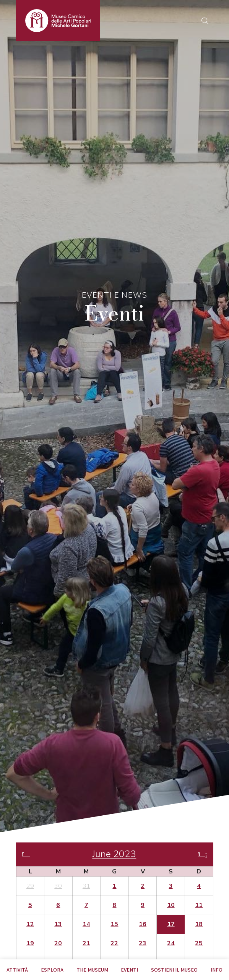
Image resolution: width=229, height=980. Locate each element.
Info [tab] (217, 970)
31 (86, 886)
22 (114, 943)
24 (171, 943)
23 (143, 943)
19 (30, 943)
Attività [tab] (17, 970)
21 (86, 943)
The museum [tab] (92, 970)
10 (171, 905)
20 (58, 943)
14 (86, 924)
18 (199, 924)
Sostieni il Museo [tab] (174, 970)
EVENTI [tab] (129, 970)
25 (199, 943)
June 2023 (114, 854)
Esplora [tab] (52, 970)
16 (143, 924)
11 (199, 905)
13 (58, 924)
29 (30, 886)
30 (58, 886)
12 (30, 924)
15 (114, 924)
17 (171, 924)
